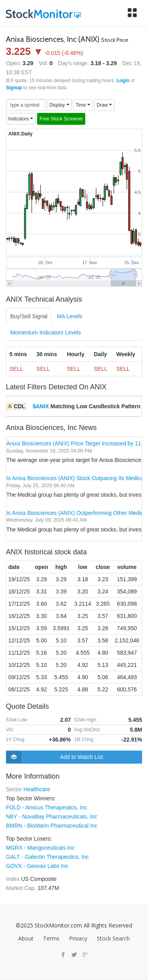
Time (83, 105)
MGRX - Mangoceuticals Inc (40, 848)
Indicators (21, 119)
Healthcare (37, 789)
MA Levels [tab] (70, 316)
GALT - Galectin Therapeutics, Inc (47, 857)
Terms (51, 938)
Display (59, 105)
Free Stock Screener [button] (61, 119)
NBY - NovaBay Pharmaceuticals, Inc (52, 817)
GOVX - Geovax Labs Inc (37, 866)
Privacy (78, 938)
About (26, 938)
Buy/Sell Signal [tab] (29, 316)
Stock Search (113, 938)
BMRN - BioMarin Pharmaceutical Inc (52, 826)
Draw (104, 105)
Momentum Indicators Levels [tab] (46, 332)
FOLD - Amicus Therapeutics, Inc (47, 807)
